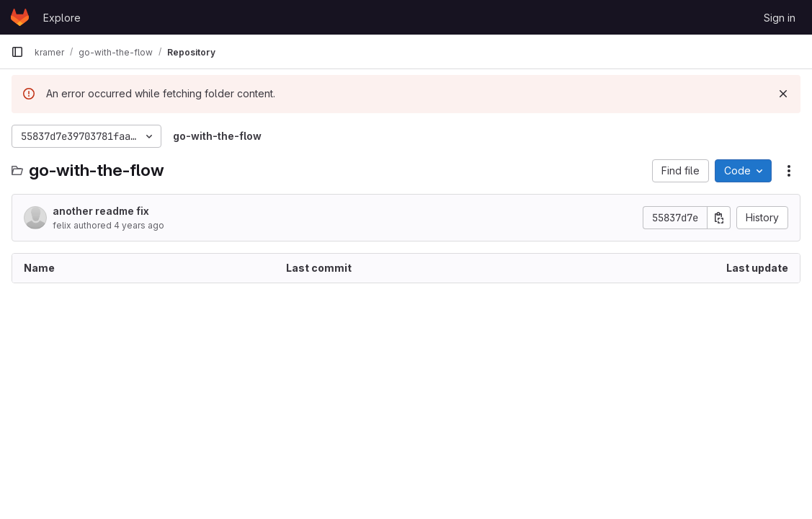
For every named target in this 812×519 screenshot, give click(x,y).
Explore (62, 18)
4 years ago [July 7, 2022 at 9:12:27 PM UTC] (139, 225)
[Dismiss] (783, 94)
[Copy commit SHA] (719, 218)
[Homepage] (20, 17)
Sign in (780, 18)
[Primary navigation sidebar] (17, 52)
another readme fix (101, 211)
